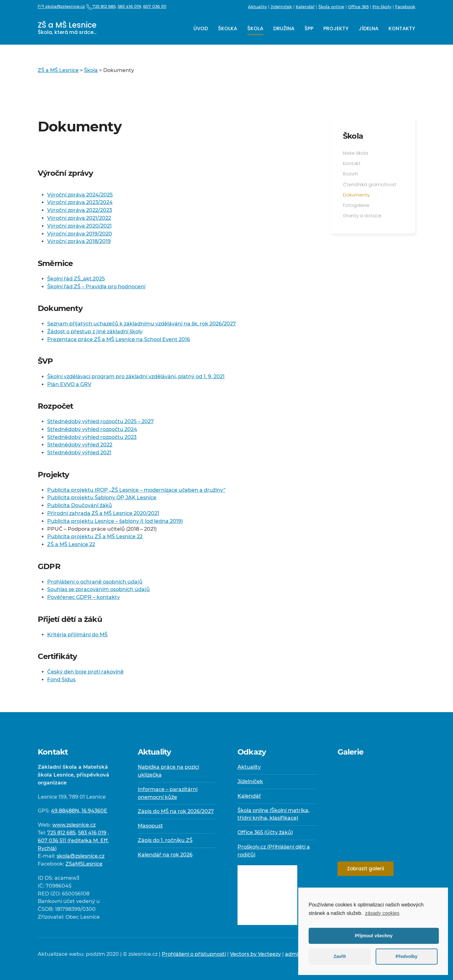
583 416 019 (92, 833)
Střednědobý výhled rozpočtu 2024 (92, 429)
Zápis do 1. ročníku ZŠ (165, 840)
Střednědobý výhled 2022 (80, 445)
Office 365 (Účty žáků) (265, 832)
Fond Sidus (61, 680)
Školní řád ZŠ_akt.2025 (76, 279)
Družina (284, 28)
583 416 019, (130, 6)
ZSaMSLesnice (84, 864)
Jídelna (369, 28)
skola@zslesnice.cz (61, 6)
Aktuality (257, 7)
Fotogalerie (356, 205)
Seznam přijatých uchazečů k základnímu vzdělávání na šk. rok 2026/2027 (142, 324)
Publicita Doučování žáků (80, 505)
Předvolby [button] (406, 956)
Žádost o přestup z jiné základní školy (95, 332)
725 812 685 (61, 833)
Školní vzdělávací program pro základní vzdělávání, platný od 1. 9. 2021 (136, 376)
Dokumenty (356, 195)
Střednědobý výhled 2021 (79, 453)
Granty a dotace (362, 216)
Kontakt (352, 163)
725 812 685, (101, 6)
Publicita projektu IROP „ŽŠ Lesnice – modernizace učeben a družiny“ (136, 490)
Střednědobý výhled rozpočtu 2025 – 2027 (101, 421)
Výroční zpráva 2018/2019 (79, 241)
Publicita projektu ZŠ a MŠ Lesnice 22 (95, 537)
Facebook (405, 7)
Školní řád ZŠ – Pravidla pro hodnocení (96, 287)
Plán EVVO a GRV (69, 384)
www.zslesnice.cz (74, 825)
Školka (228, 28)
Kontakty (402, 28)
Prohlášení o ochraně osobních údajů (95, 582)
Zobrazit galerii (366, 869)
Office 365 (358, 7)
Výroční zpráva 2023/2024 (80, 202)
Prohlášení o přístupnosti (194, 954)
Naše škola (355, 153)
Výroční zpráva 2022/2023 (80, 210)
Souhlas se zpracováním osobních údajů (98, 589)
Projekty (336, 28)
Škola (255, 28)
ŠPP (309, 28)
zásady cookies (382, 913)
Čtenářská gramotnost (370, 184)
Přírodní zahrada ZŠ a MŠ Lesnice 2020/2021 (103, 513)
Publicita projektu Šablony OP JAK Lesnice (102, 498)
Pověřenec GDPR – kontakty (84, 597)
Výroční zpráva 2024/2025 (80, 195)
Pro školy (382, 7)
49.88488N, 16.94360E (79, 811)
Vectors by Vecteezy (255, 954)
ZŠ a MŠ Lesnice (67, 28)
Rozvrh (350, 174)
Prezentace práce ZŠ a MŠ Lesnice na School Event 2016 (119, 339)
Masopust (150, 826)
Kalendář (305, 7)
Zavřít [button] (340, 956)
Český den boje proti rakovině (85, 672)
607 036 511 (155, 6)
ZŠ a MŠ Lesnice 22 (71, 544)
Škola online (331, 7)
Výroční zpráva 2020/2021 (79, 226)
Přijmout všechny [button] (374, 936)
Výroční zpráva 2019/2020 (80, 234)
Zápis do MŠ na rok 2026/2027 (176, 811)
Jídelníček (281, 7)
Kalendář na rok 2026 (165, 855)
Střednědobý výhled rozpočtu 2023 (92, 437)
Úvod (201, 28)
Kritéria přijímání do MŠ (77, 635)
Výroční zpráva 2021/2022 (79, 218)
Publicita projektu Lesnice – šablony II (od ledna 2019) (115, 521)
